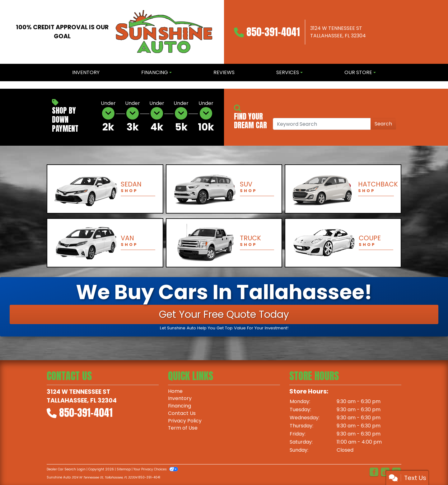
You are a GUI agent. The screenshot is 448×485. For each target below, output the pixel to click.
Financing (180, 406)
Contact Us (182, 414)
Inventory (180, 399)
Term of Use (183, 428)
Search (383, 124)
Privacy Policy (185, 421)
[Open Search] (322, 124)
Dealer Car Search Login (66, 469)
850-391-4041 (273, 32)
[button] (5, 85)
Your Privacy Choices (156, 469)
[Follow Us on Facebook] (374, 472)
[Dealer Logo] (164, 32)
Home (175, 391)
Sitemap (124, 469)
